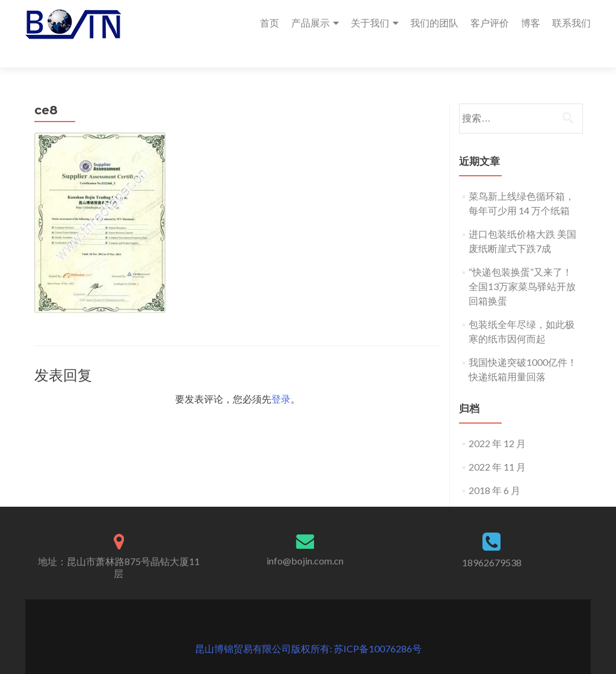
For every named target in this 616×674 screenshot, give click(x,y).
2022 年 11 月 (497, 445)
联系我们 (571, 23)
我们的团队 (434, 23)
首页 (269, 23)
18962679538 (492, 541)
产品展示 (310, 23)
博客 (531, 23)
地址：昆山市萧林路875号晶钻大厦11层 (119, 546)
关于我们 (370, 23)
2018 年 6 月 (494, 468)
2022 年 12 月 (497, 422)
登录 (281, 377)
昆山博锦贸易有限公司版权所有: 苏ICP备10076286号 (308, 627)
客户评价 (490, 23)
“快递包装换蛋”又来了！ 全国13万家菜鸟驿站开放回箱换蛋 (522, 264)
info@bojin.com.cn (305, 539)
